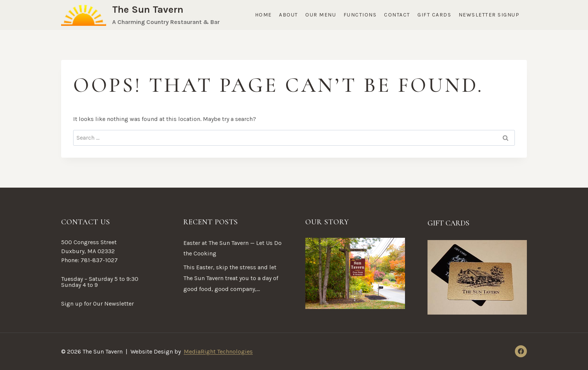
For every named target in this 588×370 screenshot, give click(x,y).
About (289, 15)
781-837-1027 (99, 260)
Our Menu (321, 15)
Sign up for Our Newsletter (97, 304)
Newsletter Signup (489, 15)
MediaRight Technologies (218, 351)
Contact (397, 15)
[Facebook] (521, 351)
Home (263, 15)
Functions (360, 15)
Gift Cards (434, 15)
